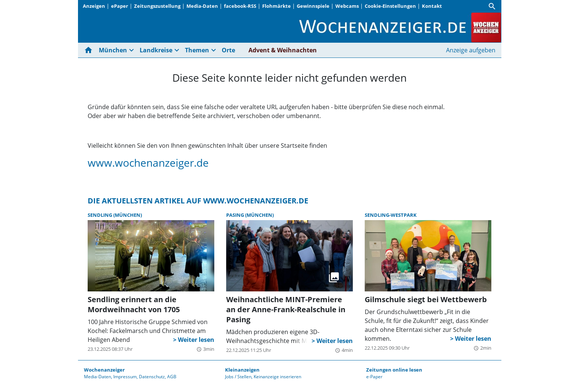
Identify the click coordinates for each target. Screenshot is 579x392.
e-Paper (374, 377)
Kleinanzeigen (242, 370)
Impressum (125, 377)
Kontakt (432, 6)
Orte (228, 50)
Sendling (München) (115, 215)
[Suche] (492, 6)
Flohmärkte (277, 6)
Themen (197, 50)
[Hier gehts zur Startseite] (90, 50)
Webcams (347, 6)
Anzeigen (94, 6)
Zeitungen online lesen (394, 370)
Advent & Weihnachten (283, 50)
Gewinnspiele (313, 6)
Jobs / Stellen (238, 377)
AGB (172, 377)
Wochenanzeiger (104, 370)
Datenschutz (152, 377)
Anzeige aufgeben (471, 50)
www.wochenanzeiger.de (148, 163)
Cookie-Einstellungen (390, 6)
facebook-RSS (240, 6)
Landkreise (156, 50)
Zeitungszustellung (157, 6)
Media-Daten (202, 6)
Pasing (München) (250, 215)
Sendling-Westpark (391, 215)
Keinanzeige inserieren (277, 377)
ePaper (120, 6)
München (113, 50)
